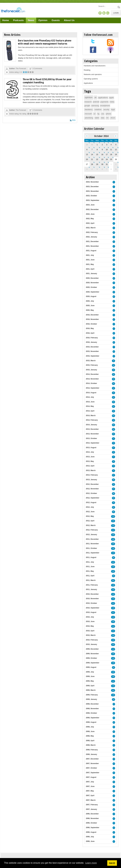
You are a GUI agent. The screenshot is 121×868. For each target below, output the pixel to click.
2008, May (90, 736)
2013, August (91, 448)
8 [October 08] (97, 150)
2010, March (91, 635)
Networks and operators (93, 74)
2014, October (91, 383)
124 (113, 562)
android (96, 102)
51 (113, 406)
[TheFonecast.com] (13, 10)
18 (113, 365)
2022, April (90, 223)
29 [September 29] (87, 145)
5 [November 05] (97, 169)
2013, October (91, 438)
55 (113, 411)
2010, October (91, 603)
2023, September (93, 200)
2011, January (91, 589)
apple (111, 98)
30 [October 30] (102, 164)
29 (113, 699)
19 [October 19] (116, 155)
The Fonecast (21, 69)
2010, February (92, 640)
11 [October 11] (111, 150)
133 (113, 516)
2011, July (90, 562)
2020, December (92, 278)
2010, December (92, 594)
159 (113, 672)
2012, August (91, 502)
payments (104, 102)
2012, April (90, 521)
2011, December (92, 539)
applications (103, 98)
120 (113, 567)
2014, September (93, 388)
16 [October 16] (102, 155)
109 (113, 544)
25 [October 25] (111, 159)
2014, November (92, 379)
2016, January (91, 342)
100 (113, 521)
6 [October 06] (87, 150)
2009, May (90, 681)
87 (113, 489)
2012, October (91, 493)
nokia (112, 102)
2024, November (92, 182)
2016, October (91, 324)
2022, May (90, 219)
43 (113, 397)
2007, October (91, 768)
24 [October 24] (107, 159)
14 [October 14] (92, 155)
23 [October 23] (102, 159)
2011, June (90, 567)
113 (113, 530)
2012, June (90, 512)
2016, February (92, 338)
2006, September (93, 828)
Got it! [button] (112, 863)
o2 (95, 114)
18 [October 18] (111, 155)
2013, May (90, 461)
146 (113, 654)
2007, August (91, 777)
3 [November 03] (87, 169)
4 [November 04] (92, 169)
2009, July (90, 672)
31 (113, 393)
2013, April (90, 466)
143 (113, 645)
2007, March (91, 800)
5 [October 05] (116, 145)
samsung (95, 106)
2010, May (90, 626)
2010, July (90, 617)
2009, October (91, 658)
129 (113, 535)
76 (113, 443)
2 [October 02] (102, 145)
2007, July (90, 782)
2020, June (90, 306)
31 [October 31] (107, 164)
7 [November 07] (107, 169)
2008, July (90, 727)
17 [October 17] (107, 155)
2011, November (92, 544)
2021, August (91, 251)
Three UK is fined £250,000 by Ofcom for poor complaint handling (47, 81)
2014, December (92, 374)
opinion (89, 97)
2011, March (91, 580)
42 (113, 388)
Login (116, 13)
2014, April (90, 411)
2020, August (91, 296)
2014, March (91, 416)
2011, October (91, 548)
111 (113, 613)
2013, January (91, 480)
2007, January (91, 809)
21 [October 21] (92, 159)
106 (113, 539)
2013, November (92, 434)
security (106, 110)
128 (113, 622)
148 (113, 663)
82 (113, 576)
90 (113, 558)
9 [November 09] (116, 169)
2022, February (92, 232)
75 (113, 452)
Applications (88, 83)
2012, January (91, 535)
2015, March (91, 361)
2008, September (93, 718)
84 (113, 425)
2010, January (91, 644)
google (87, 106)
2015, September (93, 356)
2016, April (90, 333)
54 (113, 384)
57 (113, 448)
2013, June (90, 457)
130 (113, 548)
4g (98, 114)
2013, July (90, 452)
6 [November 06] (102, 169)
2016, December (92, 315)
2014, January (91, 425)
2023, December (92, 187)
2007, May (90, 791)
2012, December (92, 484)
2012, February (92, 530)
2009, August (91, 667)
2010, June (90, 621)
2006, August (91, 832)
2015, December (92, 347)
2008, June (90, 731)
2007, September (93, 773)
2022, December (92, 209)
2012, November (92, 489)
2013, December (92, 429)
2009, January (91, 699)
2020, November (92, 283)
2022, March (91, 228)
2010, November (92, 599)
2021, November (92, 246)
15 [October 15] (97, 155)
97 (113, 475)
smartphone (105, 106)
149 (113, 658)
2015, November (92, 351)
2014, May (90, 406)
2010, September (93, 608)
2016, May (90, 328)
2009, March (91, 690)
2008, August (91, 722)
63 (113, 416)
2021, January (91, 274)
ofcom (113, 118)
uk (96, 97)
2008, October (91, 713)
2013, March (91, 470)
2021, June (90, 260)
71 (113, 439)
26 (113, 370)
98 (113, 494)
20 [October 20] (87, 159)
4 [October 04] (111, 145)
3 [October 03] (107, 145)
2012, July (90, 507)
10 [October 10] (107, 150)
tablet (97, 118)
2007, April (90, 796)
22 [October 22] (97, 159)
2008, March (91, 745)
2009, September (93, 663)
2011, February (92, 585)
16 (113, 361)
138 (113, 585)
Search (119, 7)
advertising (89, 118)
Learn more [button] (91, 863)
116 (113, 590)
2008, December (92, 704)
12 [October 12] (116, 150)
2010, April (90, 631)
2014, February (92, 420)
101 (113, 581)
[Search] (108, 6)
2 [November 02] (116, 164)
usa (103, 114)
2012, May (90, 516)
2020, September (93, 292)
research (88, 102)
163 (113, 690)
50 (113, 402)
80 (113, 512)
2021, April (90, 269)
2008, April (90, 741)
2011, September (93, 553)
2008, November (92, 709)
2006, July (90, 837)
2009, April (90, 686)
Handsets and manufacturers (95, 66)
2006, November (92, 818)
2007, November (92, 763)
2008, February (92, 750)
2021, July (90, 255)
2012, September (93, 498)
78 (113, 420)
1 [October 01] (97, 145)
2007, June (90, 786)
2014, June (90, 402)
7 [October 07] (92, 150)
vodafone (98, 110)
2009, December (92, 649)
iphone (109, 114)
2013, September (93, 443)
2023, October (91, 196)
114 (113, 626)
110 (113, 526)
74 (113, 466)
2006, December (92, 814)
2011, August (91, 557)
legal (113, 110)
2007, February (92, 805)
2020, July (90, 301)
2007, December (92, 759)
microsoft (88, 114)
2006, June (90, 841)
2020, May (90, 310)
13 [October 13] (87, 155)
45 (113, 379)
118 (113, 594)
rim (107, 118)
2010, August (91, 612)
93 (113, 667)
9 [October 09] (102, 150)
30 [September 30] (92, 145)
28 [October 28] (92, 164)
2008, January (91, 754)
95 (113, 480)
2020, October (91, 287)
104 (113, 635)
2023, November (92, 191)
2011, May (90, 571)
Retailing (87, 70)
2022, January (91, 237)
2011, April (90, 576)
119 (113, 553)
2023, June (90, 205)
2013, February (92, 475)
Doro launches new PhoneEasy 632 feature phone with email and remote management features (45, 42)
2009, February (92, 695)
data (103, 118)
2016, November (92, 319)
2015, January (91, 370)
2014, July (90, 397)
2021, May (90, 264)
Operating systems (91, 79)
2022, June (90, 214)
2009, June (90, 676)
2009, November (92, 654)
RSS (74, 120)
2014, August (91, 393)
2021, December (92, 241)
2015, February (92, 365)
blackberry (89, 110)
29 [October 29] (97, 164)
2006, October (91, 823)
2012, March (91, 525)
